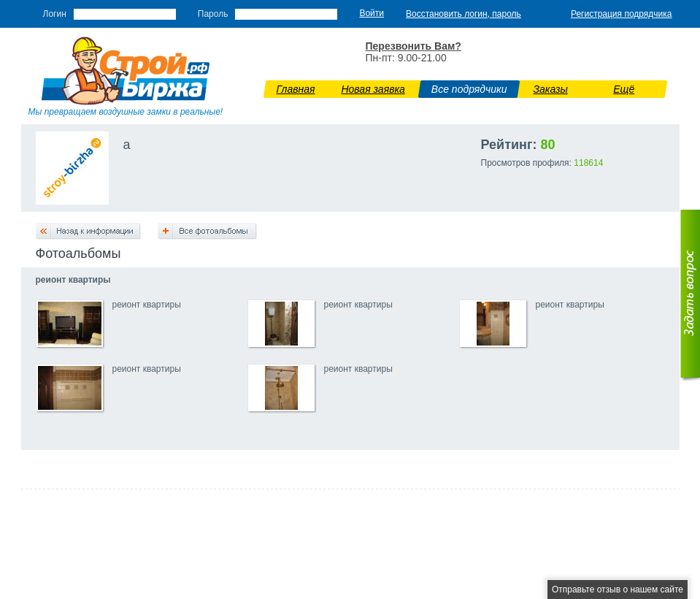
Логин (55, 14)
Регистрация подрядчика (622, 14)
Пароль (213, 14)
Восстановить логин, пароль (464, 14)
